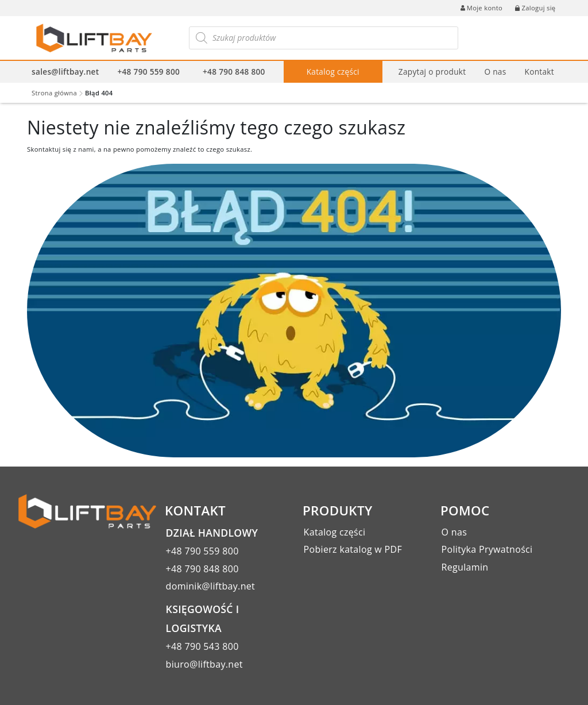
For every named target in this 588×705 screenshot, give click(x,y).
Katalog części (333, 72)
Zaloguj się (535, 8)
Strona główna (54, 93)
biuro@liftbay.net (204, 664)
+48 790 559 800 (148, 72)
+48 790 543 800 (202, 646)
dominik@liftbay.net (211, 586)
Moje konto (481, 8)
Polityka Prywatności (487, 549)
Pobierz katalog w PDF (353, 549)
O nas (495, 72)
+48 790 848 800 (234, 72)
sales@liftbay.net (65, 72)
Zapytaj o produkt (432, 72)
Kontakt (539, 72)
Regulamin (465, 567)
